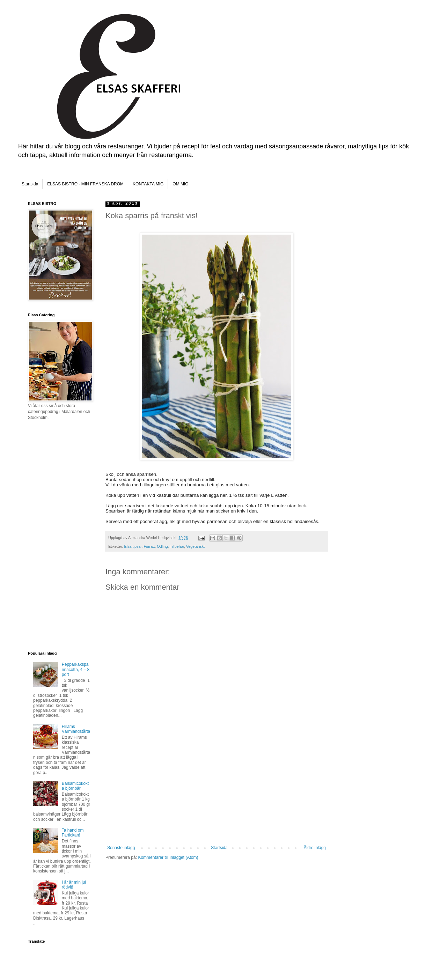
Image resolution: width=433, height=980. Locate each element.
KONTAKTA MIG (148, 184)
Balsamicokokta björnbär (75, 786)
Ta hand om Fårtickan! (73, 833)
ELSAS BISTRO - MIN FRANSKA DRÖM (85, 184)
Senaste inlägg (121, 848)
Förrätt (149, 546)
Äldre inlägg (315, 848)
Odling (162, 546)
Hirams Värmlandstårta (76, 729)
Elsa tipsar (133, 546)
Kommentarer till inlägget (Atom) (168, 857)
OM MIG (180, 184)
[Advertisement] (216, 793)
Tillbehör (177, 546)
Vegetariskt (195, 546)
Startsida (30, 184)
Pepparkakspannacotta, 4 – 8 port (76, 669)
